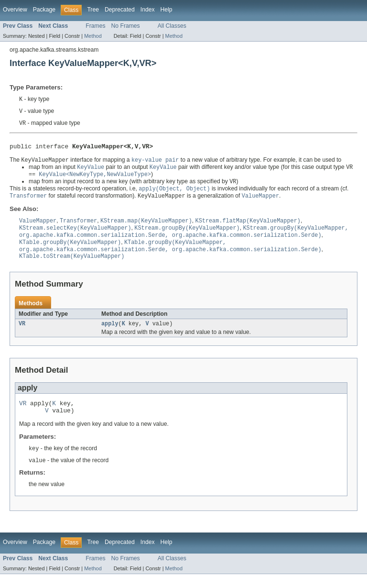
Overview (15, 10)
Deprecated (120, 10)
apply (110, 333)
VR (22, 333)
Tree (93, 10)
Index (148, 10)
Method (93, 36)
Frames (95, 26)
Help (167, 10)
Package (44, 10)
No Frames (126, 26)
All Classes (172, 26)
